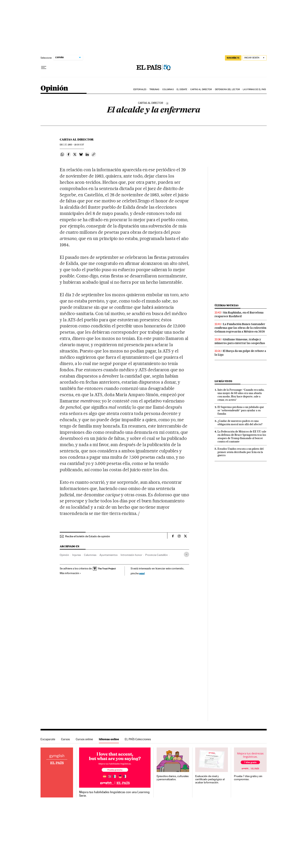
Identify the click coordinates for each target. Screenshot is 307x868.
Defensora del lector (227, 89)
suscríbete (233, 58)
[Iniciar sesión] (255, 58)
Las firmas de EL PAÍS (254, 89)
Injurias (77, 555)
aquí (142, 573)
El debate (182, 89)
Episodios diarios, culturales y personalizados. (173, 778)
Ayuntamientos (108, 555)
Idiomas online (109, 739)
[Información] (167, 103)
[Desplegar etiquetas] (186, 554)
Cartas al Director (201, 89)
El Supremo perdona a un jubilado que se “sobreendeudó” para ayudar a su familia (241, 410)
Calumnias (90, 555)
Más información (70, 573)
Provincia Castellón (157, 555)
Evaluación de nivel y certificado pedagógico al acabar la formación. (210, 779)
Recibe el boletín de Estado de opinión (88, 536)
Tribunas (154, 89)
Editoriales (140, 89)
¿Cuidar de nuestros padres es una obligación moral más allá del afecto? (240, 423)
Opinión (54, 88)
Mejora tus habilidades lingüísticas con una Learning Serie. (114, 794)
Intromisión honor (131, 555)
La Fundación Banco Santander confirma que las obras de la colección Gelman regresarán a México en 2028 (240, 328)
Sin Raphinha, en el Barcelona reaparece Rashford (239, 314)
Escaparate (48, 739)
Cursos (65, 739)
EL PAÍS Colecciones (138, 739)
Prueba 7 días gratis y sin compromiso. (248, 778)
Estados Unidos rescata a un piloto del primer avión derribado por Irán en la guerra (241, 452)
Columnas (168, 89)
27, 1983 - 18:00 (72, 145)
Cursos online (84, 739)
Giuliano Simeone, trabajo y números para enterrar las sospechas (240, 341)
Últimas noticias (227, 305)
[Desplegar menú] (44, 68)
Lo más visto (223, 381)
